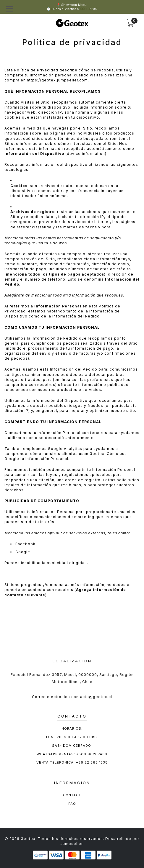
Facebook (25, 544)
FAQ (72, 804)
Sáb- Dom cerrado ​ (72, 746)
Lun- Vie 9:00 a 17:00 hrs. (72, 737)
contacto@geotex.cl (92, 697)
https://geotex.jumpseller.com (57, 80)
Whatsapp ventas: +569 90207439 (72, 754)
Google (23, 552)
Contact (72, 795)
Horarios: (72, 728)
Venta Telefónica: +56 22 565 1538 (72, 762)
